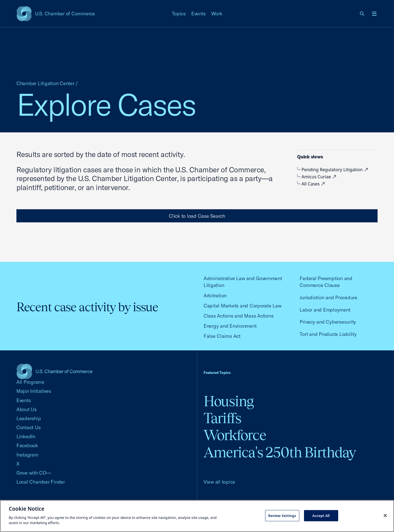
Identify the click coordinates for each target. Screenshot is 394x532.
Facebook (27, 445)
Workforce (235, 435)
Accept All (321, 515)
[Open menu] (374, 14)
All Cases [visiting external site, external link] (312, 184)
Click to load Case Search (197, 216)
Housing (229, 401)
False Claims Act (222, 336)
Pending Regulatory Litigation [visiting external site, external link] (333, 170)
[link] (362, 14)
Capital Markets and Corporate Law (243, 306)
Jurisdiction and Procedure (328, 297)
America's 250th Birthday (280, 452)
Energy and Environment (230, 326)
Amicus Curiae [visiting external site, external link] (317, 177)
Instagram (27, 455)
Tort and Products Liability (328, 334)
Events (199, 14)
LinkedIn (26, 436)
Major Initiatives (34, 391)
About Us (27, 409)
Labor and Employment (325, 310)
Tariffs (222, 418)
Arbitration (215, 296)
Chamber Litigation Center (45, 83)
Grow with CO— (34, 473)
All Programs (30, 382)
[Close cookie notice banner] (385, 515)
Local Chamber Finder (41, 482)
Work (217, 14)
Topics (179, 14)
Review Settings (282, 515)
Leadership (29, 418)
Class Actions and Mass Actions (238, 316)
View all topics (219, 482)
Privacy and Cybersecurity (328, 322)
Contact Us (28, 427)
